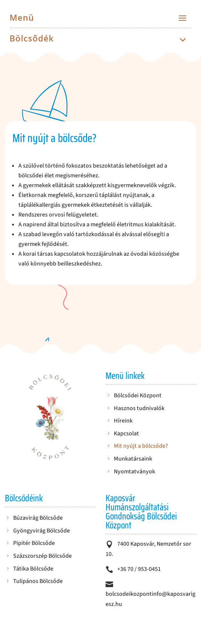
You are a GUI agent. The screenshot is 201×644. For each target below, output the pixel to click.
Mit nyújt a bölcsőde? (141, 446)
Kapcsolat (126, 434)
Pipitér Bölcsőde (34, 544)
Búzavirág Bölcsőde (38, 518)
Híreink (123, 421)
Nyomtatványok (135, 472)
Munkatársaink (133, 459)
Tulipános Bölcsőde (38, 582)
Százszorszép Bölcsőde (42, 556)
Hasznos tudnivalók (139, 409)
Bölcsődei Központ (138, 396)
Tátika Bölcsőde (33, 569)
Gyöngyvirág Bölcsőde (42, 531)
